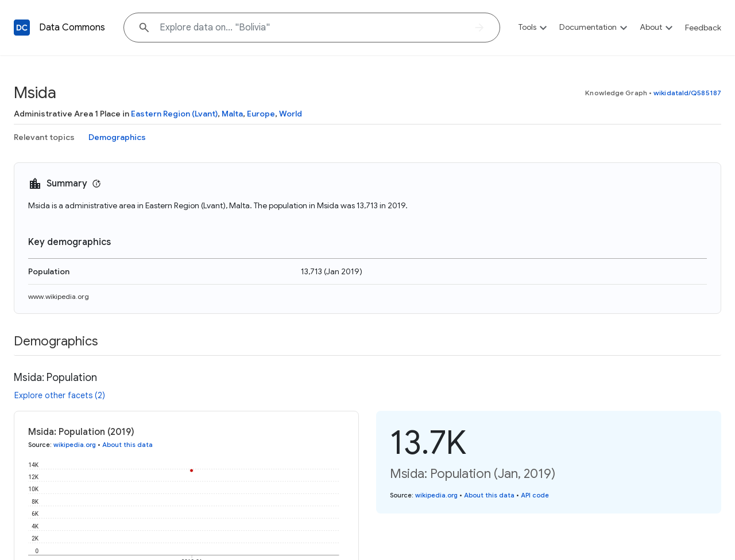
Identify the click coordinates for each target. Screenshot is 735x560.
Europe (261, 114)
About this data (127, 445)
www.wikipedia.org (59, 296)
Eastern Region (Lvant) (174, 114)
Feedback (703, 28)
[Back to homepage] (22, 28)
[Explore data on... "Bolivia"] (312, 28)
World (291, 114)
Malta (232, 114)
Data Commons (72, 28)
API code (535, 495)
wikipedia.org (75, 445)
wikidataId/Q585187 (687, 93)
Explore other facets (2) (60, 395)
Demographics (117, 137)
